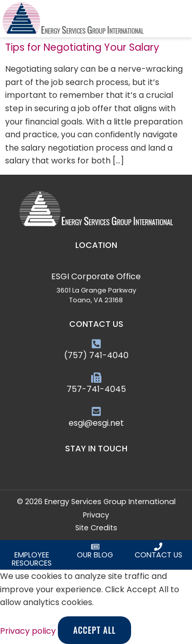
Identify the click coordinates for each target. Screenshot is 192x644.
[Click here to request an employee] (32, 547)
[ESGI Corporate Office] (96, 265)
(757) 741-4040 (96, 355)
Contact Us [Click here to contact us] (158, 555)
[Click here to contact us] (158, 547)
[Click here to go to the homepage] (73, 19)
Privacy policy (29, 631)
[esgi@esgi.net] (96, 411)
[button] (185, 19)
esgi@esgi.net (96, 423)
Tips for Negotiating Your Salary (82, 47)
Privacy (96, 515)
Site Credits (96, 528)
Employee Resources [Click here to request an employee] (32, 559)
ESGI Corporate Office (96, 276)
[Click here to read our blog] (95, 547)
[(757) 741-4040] (96, 344)
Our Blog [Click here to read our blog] (95, 555)
